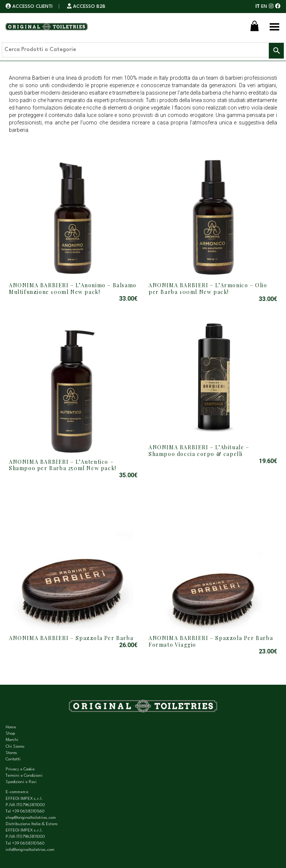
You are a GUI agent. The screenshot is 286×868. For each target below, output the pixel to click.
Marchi (12, 740)
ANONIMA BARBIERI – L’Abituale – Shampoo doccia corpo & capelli (199, 451)
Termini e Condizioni (24, 776)
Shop (10, 734)
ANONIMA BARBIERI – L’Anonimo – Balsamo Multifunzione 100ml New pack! (73, 289)
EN (264, 7)
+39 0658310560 (28, 812)
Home (11, 727)
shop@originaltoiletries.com (31, 818)
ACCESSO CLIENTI (30, 7)
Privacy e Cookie (20, 769)
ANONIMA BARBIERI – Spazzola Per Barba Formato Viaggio (211, 641)
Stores (11, 753)
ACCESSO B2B (86, 7)
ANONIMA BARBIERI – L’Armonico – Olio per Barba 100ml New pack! (208, 289)
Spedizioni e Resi (21, 782)
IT (258, 7)
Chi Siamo (15, 747)
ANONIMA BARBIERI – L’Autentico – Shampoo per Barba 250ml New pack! (63, 465)
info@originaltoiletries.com (30, 850)
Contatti (13, 759)
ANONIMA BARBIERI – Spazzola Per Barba (71, 638)
